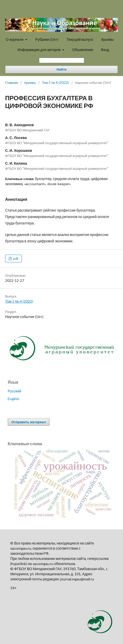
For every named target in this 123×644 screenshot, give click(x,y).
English (13, 399)
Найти (61, 69)
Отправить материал (29, 422)
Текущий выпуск (80, 39)
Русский (14, 391)
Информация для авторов (39, 50)
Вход (105, 50)
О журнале (15, 39)
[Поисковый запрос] (62, 60)
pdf (15, 259)
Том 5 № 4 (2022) (55, 83)
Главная (11, 83)
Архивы (107, 39)
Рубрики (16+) (47, 39)
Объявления (83, 50)
